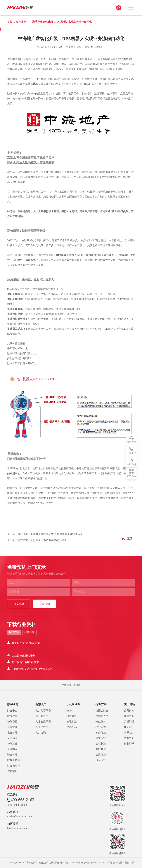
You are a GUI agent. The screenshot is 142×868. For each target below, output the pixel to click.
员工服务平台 (43, 716)
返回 (126, 539)
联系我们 (129, 733)
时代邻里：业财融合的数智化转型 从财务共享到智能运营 (50, 534)
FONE (77, 685)
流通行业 (101, 755)
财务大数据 (14, 760)
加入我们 (129, 727)
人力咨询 (41, 733)
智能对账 (12, 744)
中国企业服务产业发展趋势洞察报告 (30, 668)
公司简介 (129, 711)
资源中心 (129, 738)
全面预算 (12, 738)
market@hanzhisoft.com (20, 817)
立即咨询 (45, 604)
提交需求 (19, 604)
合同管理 (12, 727)
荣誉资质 (129, 722)
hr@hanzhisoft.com (17, 828)
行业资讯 (129, 744)
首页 (10, 22)
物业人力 (101, 727)
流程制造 (101, 744)
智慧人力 (41, 704)
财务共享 (12, 716)
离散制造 (101, 749)
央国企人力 (102, 716)
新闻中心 (129, 716)
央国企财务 (102, 711)
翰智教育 (72, 716)
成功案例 (12, 771)
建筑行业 (101, 738)
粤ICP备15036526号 (70, 863)
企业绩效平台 (43, 727)
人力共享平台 (43, 711)
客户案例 (21, 22)
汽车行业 (101, 760)
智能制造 (72, 722)
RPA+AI (71, 711)
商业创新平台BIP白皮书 (23, 662)
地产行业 (101, 733)
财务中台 (12, 711)
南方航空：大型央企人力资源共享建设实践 (42, 540)
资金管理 (12, 755)
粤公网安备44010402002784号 (97, 863)
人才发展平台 (43, 722)
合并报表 (12, 749)
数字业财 (13, 704)
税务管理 (12, 733)
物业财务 (101, 722)
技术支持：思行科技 (123, 863)
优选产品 (72, 727)
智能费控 (12, 722)
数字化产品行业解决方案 (24, 643)
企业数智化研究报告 (21, 655)
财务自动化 (14, 766)
